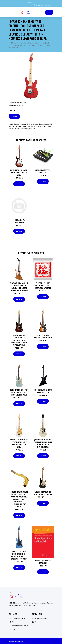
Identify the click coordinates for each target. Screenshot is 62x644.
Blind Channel (16, 622)
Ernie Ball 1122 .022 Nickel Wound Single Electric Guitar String (43, 286)
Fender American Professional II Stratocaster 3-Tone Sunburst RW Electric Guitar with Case (19, 340)
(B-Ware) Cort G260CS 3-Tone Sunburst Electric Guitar (19, 173)
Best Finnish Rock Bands (20, 626)
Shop (49, 12)
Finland (38, 5)
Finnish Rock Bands (18, 618)
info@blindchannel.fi (47, 5)
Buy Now (14, 116)
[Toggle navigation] (11, 12)
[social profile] (35, 2)
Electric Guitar (22, 103)
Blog (13, 629)
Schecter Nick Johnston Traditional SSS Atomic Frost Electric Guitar (19, 392)
